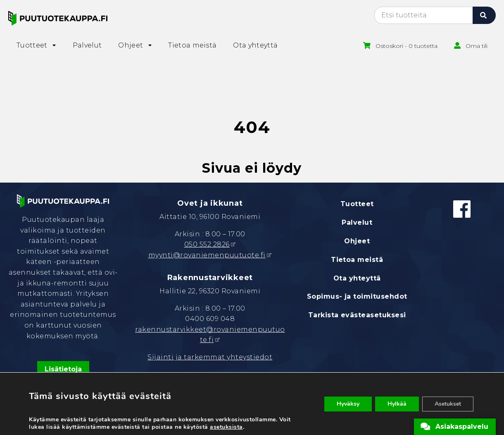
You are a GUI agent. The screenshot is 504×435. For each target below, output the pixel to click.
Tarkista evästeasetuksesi (357, 315)
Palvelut (357, 222)
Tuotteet (357, 204)
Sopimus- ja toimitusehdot (357, 296)
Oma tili (477, 46)
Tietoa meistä (357, 260)
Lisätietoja (63, 369)
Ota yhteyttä (357, 278)
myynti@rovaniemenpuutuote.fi (207, 255)
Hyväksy (348, 404)
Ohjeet (357, 241)
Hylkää (397, 404)
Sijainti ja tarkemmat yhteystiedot (210, 357)
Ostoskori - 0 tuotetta (407, 46)
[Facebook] (462, 209)
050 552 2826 (207, 244)
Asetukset (448, 404)
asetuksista (226, 427)
